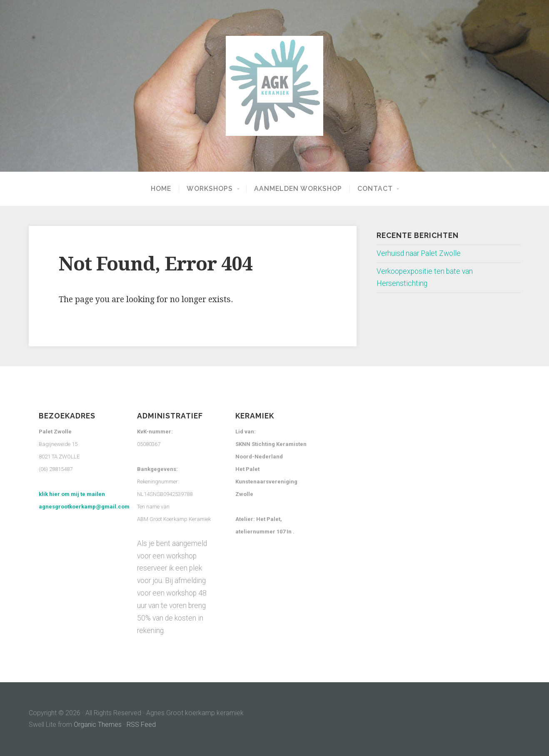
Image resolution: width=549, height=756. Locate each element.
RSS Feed (141, 725)
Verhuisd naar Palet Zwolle (419, 253)
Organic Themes (98, 725)
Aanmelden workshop (298, 189)
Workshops (210, 189)
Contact (375, 189)
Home (161, 189)
